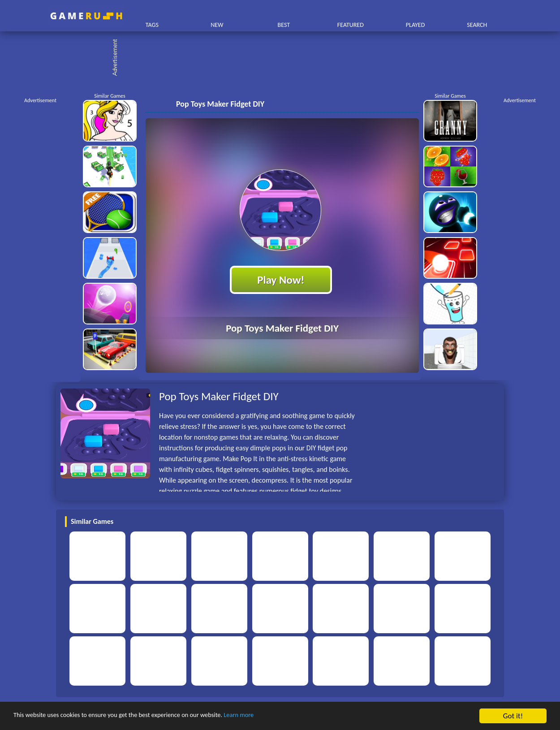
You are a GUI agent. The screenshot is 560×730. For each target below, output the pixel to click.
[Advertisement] (284, 58)
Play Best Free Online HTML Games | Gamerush (86, 16)
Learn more (280, 716)
